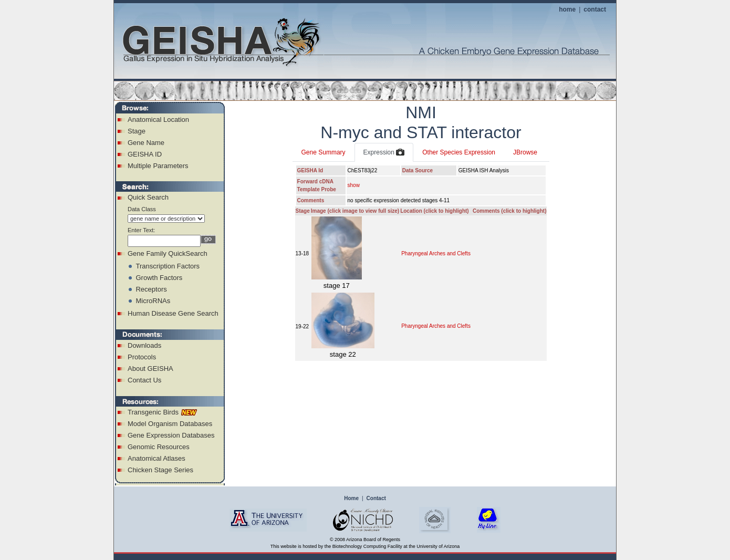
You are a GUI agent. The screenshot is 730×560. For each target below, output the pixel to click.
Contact (376, 498)
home (567, 9)
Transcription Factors (168, 266)
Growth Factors (159, 278)
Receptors (151, 289)
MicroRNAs (153, 301)
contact (595, 9)
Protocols (142, 357)
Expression (384, 153)
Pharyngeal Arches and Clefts (436, 253)
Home (351, 498)
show (354, 185)
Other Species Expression (459, 152)
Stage (137, 131)
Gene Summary (324, 152)
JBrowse (525, 152)
